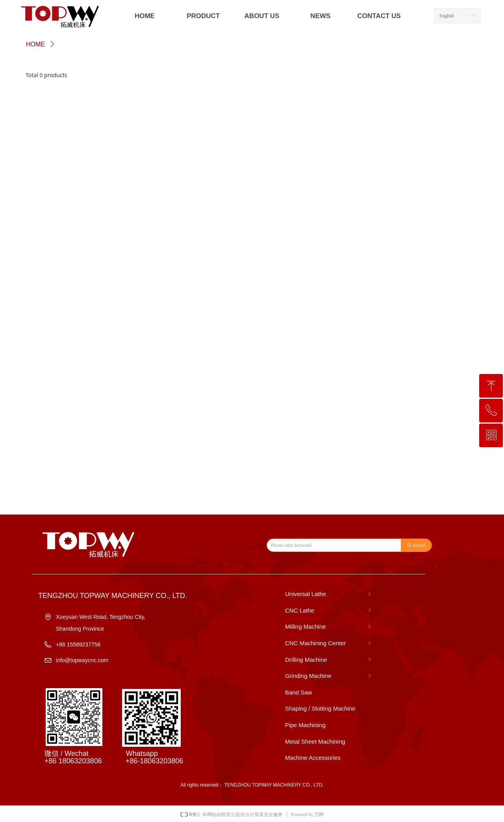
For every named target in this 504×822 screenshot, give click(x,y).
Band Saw (298, 692)
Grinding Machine (329, 676)
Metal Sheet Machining (315, 741)
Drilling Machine (329, 660)
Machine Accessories (313, 758)
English (447, 16)
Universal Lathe (329, 594)
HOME (35, 44)
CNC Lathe (329, 611)
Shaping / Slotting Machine (320, 708)
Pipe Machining (305, 725)
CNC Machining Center (329, 643)
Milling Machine (329, 627)
